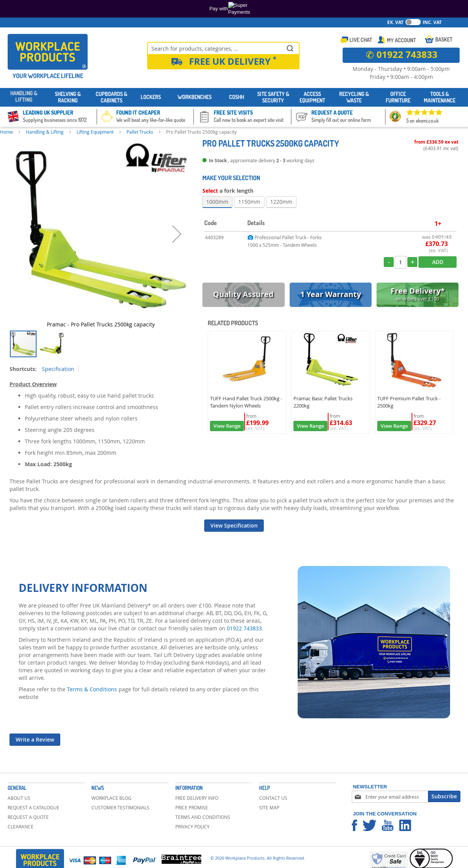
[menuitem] (24, 97)
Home (6, 132)
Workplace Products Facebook (354, 825)
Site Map (269, 807)
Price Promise (192, 807)
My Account (401, 40)
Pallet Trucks (140, 132)
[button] (177, 234)
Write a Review (35, 739)
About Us (19, 798)
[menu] (234, 97)
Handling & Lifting (45, 132)
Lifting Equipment (95, 132)
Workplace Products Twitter (369, 825)
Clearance (21, 826)
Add (438, 262)
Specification (58, 369)
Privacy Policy (192, 826)
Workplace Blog (111, 798)
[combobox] (223, 48)
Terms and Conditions (203, 817)
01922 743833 (244, 628)
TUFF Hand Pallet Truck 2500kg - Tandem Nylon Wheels (246, 402)
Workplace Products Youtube (388, 825)
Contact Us (273, 798)
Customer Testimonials (120, 807)
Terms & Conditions (92, 689)
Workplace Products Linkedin (405, 825)
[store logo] (48, 52)
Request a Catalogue (34, 807)
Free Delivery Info (197, 798)
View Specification (234, 525)
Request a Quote (28, 817)
